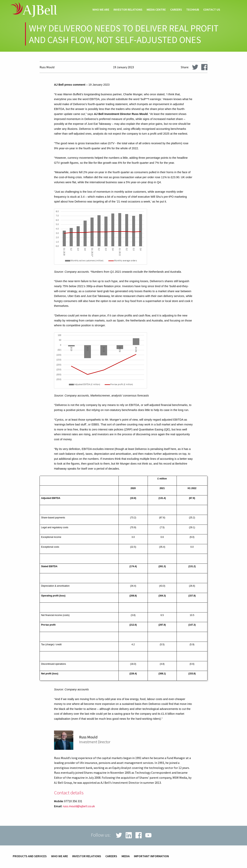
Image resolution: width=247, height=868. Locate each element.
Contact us (212, 10)
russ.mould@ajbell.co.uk (79, 806)
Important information (151, 856)
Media (126, 856)
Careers (176, 10)
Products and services (30, 856)
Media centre (156, 10)
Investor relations (128, 10)
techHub (193, 10)
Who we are (101, 10)
